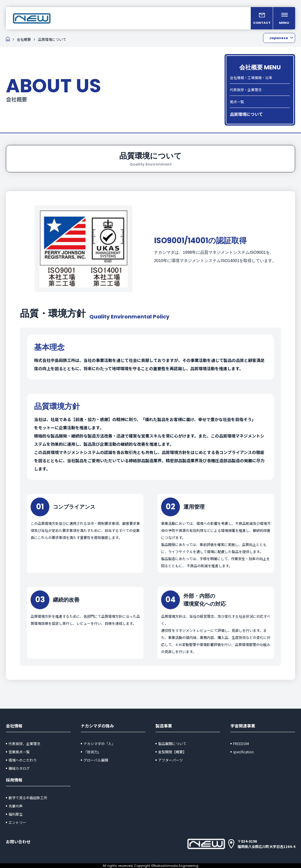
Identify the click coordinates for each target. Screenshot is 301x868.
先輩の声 (16, 806)
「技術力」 (92, 752)
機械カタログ (19, 768)
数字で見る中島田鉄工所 (28, 798)
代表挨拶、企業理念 (24, 743)
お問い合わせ (18, 842)
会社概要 (24, 39)
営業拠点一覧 (19, 752)
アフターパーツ (170, 760)
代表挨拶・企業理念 (246, 90)
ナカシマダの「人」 (99, 743)
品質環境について (246, 114)
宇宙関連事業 (243, 726)
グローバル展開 (96, 760)
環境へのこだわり (23, 760)
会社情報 (14, 726)
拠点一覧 (237, 102)
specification (243, 752)
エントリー (17, 822)
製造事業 (164, 726)
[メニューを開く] (284, 18)
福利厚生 (16, 814)
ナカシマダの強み (97, 726)
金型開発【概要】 (172, 752)
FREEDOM (241, 743)
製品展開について (172, 743)
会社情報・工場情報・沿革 (251, 77)
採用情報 (14, 780)
